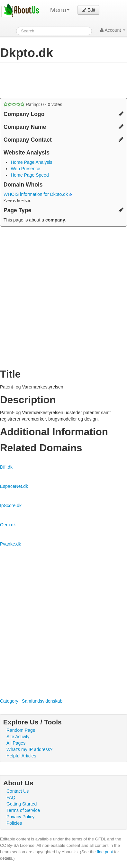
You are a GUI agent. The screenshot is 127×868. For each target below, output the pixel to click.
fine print (105, 852)
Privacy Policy (20, 817)
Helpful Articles (21, 756)
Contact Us (18, 791)
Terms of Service (23, 810)
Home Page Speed (30, 175)
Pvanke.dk (10, 544)
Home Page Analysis (31, 162)
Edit (88, 10)
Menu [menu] (60, 10)
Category (9, 701)
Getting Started (22, 804)
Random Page (21, 730)
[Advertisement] (51, 80)
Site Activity (18, 737)
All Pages (16, 743)
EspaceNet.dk (14, 486)
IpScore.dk (11, 505)
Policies (14, 823)
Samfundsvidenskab (42, 701)
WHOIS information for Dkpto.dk (38, 194)
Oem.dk (8, 525)
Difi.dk (6, 467)
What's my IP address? (29, 749)
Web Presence (25, 169)
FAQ (11, 797)
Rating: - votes (33, 104)
